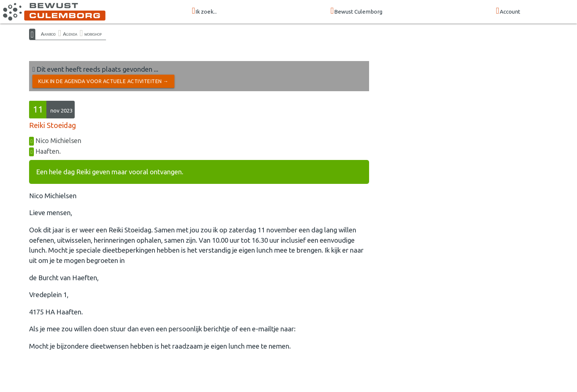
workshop (93, 34)
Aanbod (48, 34)
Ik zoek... (204, 11)
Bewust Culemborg (356, 11)
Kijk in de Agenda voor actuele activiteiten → (103, 81)
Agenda (70, 34)
